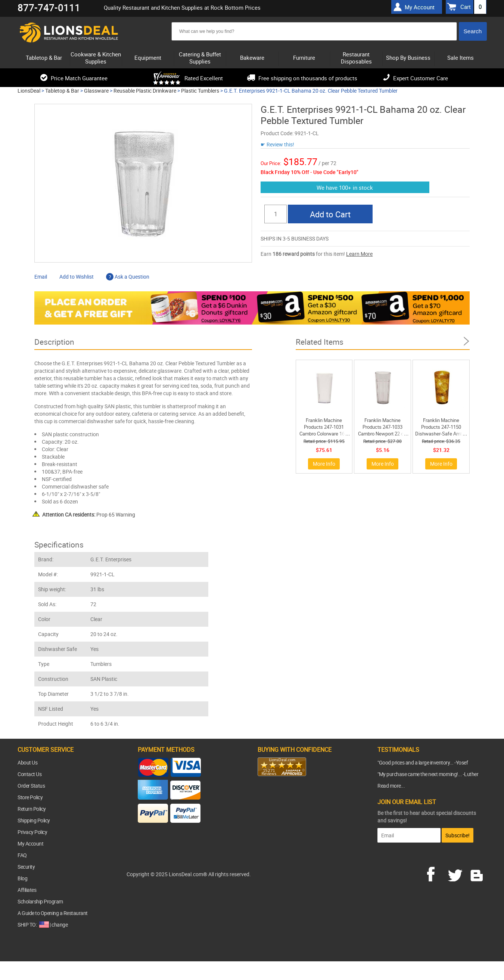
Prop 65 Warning (89, 514)
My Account (30, 843)
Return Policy (32, 809)
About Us (27, 762)
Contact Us (29, 774)
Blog (22, 878)
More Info (324, 464)
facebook (436, 873)
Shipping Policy (34, 820)
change (60, 925)
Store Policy (30, 797)
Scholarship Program (40, 901)
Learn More (359, 254)
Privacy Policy (32, 832)
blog (477, 873)
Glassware (96, 91)
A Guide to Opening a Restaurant (53, 913)
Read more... (391, 786)
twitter (457, 873)
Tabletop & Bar (62, 91)
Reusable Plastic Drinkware (145, 91)
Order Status (31, 786)
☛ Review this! (277, 144)
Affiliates (27, 890)
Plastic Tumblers (200, 91)
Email (41, 277)
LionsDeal (29, 91)
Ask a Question (128, 277)
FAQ (22, 855)
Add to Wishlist (77, 277)
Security (26, 867)
